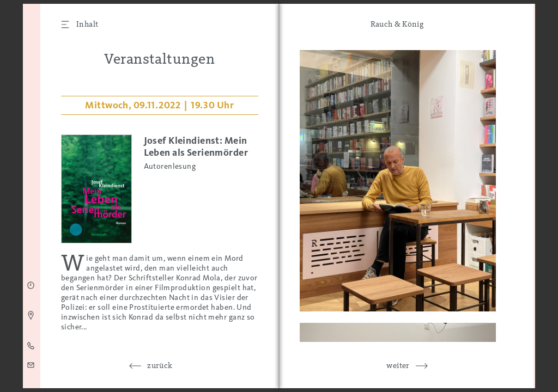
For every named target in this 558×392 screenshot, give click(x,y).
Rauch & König (397, 24)
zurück (160, 365)
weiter (398, 365)
